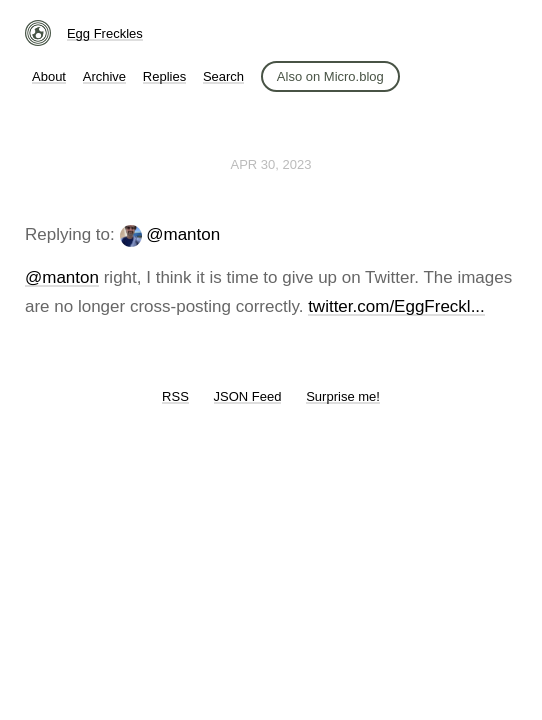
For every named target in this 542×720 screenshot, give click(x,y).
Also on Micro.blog (330, 76)
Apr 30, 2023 (271, 164)
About (49, 76)
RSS (175, 396)
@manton (183, 234)
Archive (104, 76)
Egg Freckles (105, 33)
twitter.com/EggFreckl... (396, 306)
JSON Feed (248, 396)
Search (223, 76)
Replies (164, 76)
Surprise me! (343, 396)
